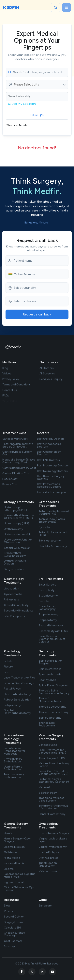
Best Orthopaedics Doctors (49, 445)
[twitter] (32, 972)
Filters (37, 115)
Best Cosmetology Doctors (49, 453)
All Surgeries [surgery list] (47, 374)
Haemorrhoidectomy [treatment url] (17, 694)
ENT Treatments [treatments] (51, 579)
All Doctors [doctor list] (47, 368)
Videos (8, 911)
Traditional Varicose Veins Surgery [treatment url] (51, 799)
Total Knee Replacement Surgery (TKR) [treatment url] (54, 513)
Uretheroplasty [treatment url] (13, 529)
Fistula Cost (10, 479)
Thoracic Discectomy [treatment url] (52, 707)
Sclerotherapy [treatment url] (48, 793)
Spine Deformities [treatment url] (50, 669)
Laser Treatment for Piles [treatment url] (19, 678)
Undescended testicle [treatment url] (18, 535)
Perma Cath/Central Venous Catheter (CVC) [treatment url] (54, 773)
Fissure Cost (10, 484)
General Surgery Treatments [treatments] (16, 826)
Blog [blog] (5, 368)
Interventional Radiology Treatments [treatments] (14, 739)
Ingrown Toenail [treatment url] (14, 882)
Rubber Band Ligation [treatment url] (18, 700)
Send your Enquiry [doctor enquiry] (51, 379)
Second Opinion (14, 917)
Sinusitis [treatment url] (44, 601)
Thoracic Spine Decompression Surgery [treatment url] (54, 692)
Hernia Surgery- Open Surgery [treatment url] (18, 840)
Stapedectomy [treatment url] (48, 615)
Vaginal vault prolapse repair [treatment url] (53, 840)
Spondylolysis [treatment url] (48, 680)
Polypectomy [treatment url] (12, 705)
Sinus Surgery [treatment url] (47, 585)
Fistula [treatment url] (8, 661)
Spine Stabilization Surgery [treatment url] (51, 662)
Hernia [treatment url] (8, 834)
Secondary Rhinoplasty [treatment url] (19, 611)
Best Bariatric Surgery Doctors (51, 478)
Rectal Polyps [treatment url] (12, 689)
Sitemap (9, 947)
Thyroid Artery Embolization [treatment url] (13, 760)
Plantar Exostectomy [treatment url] (52, 814)
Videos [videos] (7, 374)
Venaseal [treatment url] (44, 787)
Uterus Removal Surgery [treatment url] (54, 834)
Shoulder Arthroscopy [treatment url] (53, 546)
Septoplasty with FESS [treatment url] (53, 631)
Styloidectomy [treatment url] (48, 596)
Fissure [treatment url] (8, 667)
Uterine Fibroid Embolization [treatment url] (13, 768)
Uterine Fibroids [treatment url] (49, 858)
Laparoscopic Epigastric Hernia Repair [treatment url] (20, 875)
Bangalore (45, 906)
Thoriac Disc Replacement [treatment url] (47, 724)
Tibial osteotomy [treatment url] (50, 541)
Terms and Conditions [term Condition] (16, 385)
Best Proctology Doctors (53, 466)
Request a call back (37, 314)
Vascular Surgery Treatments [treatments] (51, 737)
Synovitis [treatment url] (44, 527)
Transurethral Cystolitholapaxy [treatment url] (15, 554)
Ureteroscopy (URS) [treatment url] (16, 524)
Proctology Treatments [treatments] (13, 653)
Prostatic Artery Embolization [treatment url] (14, 776)
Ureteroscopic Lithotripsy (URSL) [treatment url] (15, 509)
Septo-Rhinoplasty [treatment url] (51, 626)
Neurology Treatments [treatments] (47, 653)
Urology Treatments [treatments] (19, 502)
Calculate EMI (12, 928)
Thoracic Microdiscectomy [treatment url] (50, 700)
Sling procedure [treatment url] (14, 569)
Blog (7, 906)
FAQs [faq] (6, 396)
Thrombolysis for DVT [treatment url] (53, 758)
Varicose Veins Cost (15, 439)
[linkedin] (42, 972)
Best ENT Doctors (48, 460)
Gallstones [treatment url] (11, 852)
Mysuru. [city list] (44, 223)
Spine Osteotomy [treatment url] (50, 718)
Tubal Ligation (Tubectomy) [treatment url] (48, 864)
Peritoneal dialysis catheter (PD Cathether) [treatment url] (54, 781)
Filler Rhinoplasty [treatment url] (15, 616)
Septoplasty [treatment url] (47, 590)
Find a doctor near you (51, 492)
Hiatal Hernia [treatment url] (12, 858)
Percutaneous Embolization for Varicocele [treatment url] (15, 751)
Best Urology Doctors (51, 439)
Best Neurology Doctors (52, 471)
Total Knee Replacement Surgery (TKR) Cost (18, 445)
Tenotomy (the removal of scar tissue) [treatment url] (54, 807)
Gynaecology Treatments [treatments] (49, 826)
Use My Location (22, 104)
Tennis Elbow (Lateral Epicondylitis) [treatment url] (52, 520)
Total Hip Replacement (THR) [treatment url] (53, 534)
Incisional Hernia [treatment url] (14, 863)
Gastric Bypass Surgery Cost (17, 453)
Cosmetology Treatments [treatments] (14, 581)
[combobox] (37, 85)
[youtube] (52, 972)
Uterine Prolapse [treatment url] (49, 852)
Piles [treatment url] (7, 672)
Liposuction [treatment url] (12, 589)
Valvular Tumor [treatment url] (48, 871)
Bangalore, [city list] (31, 223)
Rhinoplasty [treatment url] (11, 600)
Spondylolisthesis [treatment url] (50, 675)
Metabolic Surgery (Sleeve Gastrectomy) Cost (19, 461)
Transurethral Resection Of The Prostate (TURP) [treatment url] (19, 517)
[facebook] (22, 972)
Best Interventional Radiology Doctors (49, 485)
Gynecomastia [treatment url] (13, 594)
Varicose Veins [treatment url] (48, 745)
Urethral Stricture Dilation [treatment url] (15, 562)
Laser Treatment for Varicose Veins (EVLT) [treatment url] (52, 751)
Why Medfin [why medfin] (10, 401)
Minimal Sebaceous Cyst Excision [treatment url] (19, 889)
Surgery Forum (13, 922)
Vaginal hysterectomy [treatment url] (53, 847)
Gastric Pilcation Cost (16, 473)
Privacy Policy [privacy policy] (11, 379)
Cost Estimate (13, 941)
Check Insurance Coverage (14, 934)
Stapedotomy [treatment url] (48, 620)
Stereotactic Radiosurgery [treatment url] (47, 608)
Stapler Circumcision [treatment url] (17, 548)
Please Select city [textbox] (26, 85)
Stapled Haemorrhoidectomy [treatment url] (17, 712)
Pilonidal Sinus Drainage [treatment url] (19, 683)
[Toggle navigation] (67, 7)
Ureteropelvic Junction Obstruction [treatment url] (18, 541)
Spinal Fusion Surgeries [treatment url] (53, 686)
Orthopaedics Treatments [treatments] (49, 504)
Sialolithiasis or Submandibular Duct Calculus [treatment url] (52, 639)
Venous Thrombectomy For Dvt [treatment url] (54, 765)
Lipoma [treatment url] (9, 869)
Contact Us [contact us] (10, 390)
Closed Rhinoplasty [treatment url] (16, 605)
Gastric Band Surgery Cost (19, 468)
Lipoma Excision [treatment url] (14, 847)
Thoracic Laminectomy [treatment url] (53, 712)
